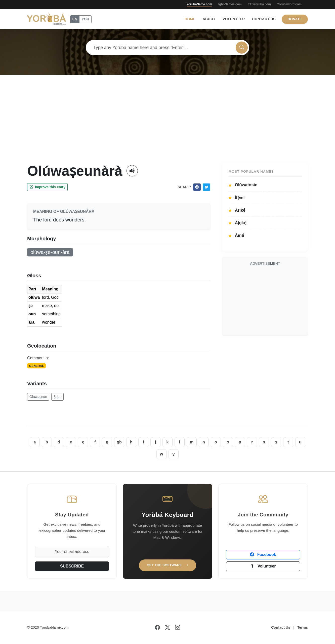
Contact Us (264, 19)
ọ (228, 442)
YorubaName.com (199, 4)
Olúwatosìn (243, 185)
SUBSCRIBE (72, 566)
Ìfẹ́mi (237, 198)
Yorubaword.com (289, 4)
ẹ (83, 442)
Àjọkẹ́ (237, 223)
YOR (85, 19)
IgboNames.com (230, 4)
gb (119, 442)
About (209, 19)
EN (75, 19)
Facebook (263, 555)
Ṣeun (57, 397)
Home (190, 19)
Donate (295, 19)
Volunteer (234, 19)
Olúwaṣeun (38, 397)
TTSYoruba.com (259, 4)
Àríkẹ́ (237, 210)
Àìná (236, 235)
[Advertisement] (168, 125)
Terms (303, 627)
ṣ (276, 442)
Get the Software (168, 565)
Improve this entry (47, 187)
